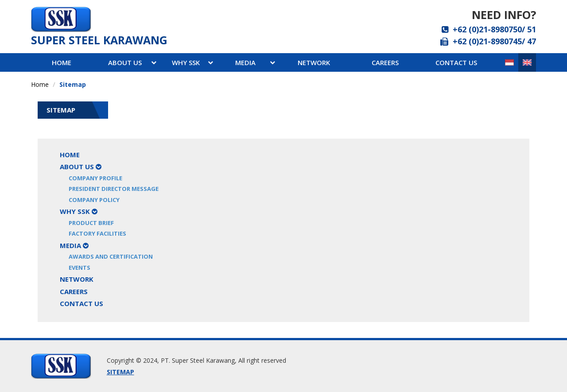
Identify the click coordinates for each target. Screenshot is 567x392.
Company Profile (95, 178)
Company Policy (94, 200)
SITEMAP (120, 372)
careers (385, 62)
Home (62, 62)
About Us (132, 62)
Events (80, 268)
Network (77, 279)
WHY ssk (192, 62)
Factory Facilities (97, 233)
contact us (456, 62)
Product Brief (91, 223)
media (255, 62)
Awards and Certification (111, 256)
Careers (74, 291)
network (314, 62)
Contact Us (82, 303)
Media (70, 245)
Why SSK (75, 211)
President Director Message (114, 189)
